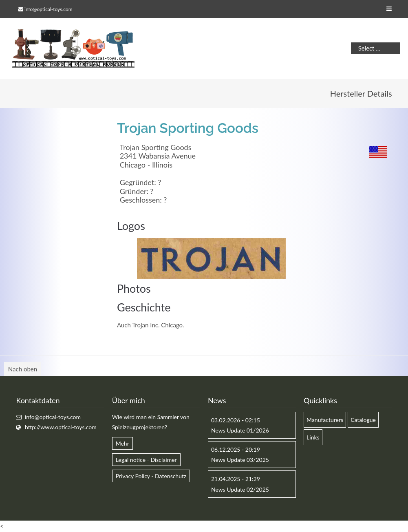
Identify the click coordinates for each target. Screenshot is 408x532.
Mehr (122, 443)
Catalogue (363, 420)
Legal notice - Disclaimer (146, 460)
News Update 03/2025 (240, 460)
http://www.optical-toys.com (61, 427)
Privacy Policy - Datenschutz (151, 476)
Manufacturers (325, 420)
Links (313, 437)
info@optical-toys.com (48, 9)
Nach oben (23, 369)
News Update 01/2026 (240, 430)
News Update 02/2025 (240, 489)
